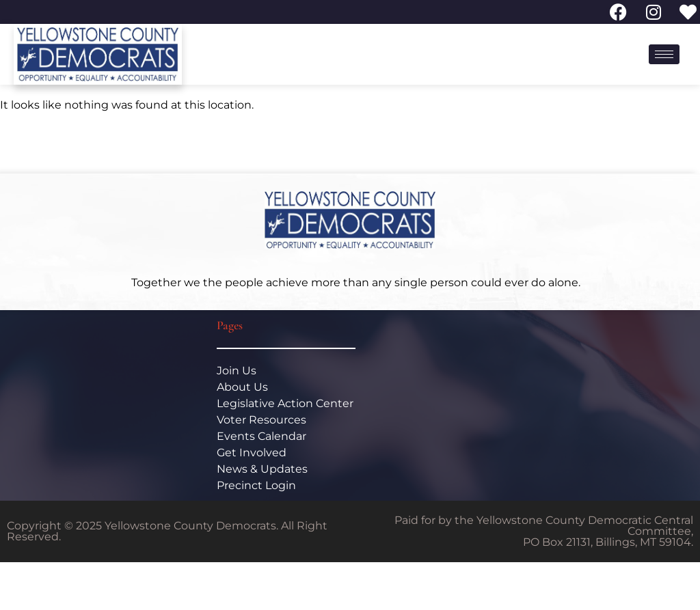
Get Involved (252, 453)
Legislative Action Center (285, 403)
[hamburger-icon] (664, 54)
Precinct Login (256, 485)
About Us (242, 387)
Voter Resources (261, 420)
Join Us (237, 371)
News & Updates (262, 469)
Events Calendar (261, 436)
